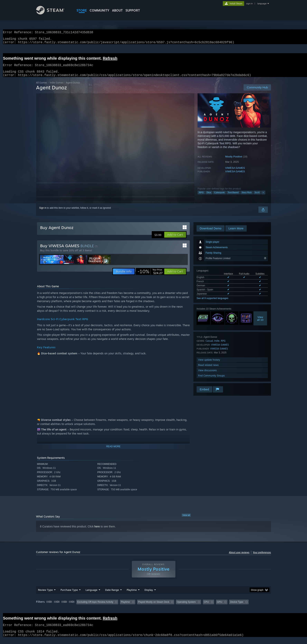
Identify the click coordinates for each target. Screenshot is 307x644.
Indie (217, 345)
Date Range (112, 595)
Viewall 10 (260, 323)
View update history (209, 364)
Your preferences (262, 557)
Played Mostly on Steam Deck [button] (154, 607)
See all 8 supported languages (212, 303)
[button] (175, 239)
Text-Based (233, 197)
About (117, 10)
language (262, 4)
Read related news (208, 370)
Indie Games (57, 87)
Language (91, 595)
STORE (82, 10)
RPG (201, 197)
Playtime (132, 595)
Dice (209, 197)
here (97, 531)
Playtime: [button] (126, 607)
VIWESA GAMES (235, 173)
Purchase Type (69, 595)
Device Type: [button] (237, 607)
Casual (209, 345)
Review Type (45, 595)
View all (186, 520)
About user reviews (239, 557)
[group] (153, 607)
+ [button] (263, 197)
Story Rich (247, 197)
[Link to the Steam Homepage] (53, 13)
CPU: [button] (207, 607)
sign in (249, 4)
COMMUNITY (99, 10)
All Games (42, 87)
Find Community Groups (211, 380)
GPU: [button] (220, 607)
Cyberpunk (219, 197)
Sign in (43, 213)
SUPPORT (133, 10)
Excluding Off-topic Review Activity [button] (95, 607)
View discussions (207, 375)
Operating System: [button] (186, 607)
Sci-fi (257, 197)
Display (149, 595)
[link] (150, 276)
